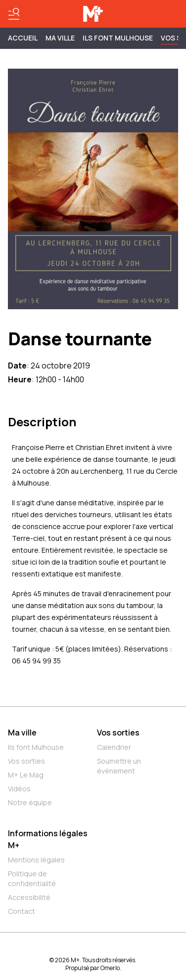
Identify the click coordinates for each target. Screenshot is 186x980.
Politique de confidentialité (32, 878)
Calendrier (114, 747)
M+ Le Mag (26, 775)
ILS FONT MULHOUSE (118, 38)
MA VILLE (60, 38)
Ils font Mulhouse (36, 747)
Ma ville (22, 733)
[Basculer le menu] (14, 14)
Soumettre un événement (119, 766)
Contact (22, 911)
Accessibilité (29, 897)
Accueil (23, 38)
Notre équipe (30, 802)
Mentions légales (36, 860)
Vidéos (19, 789)
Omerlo (110, 968)
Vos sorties (26, 761)
